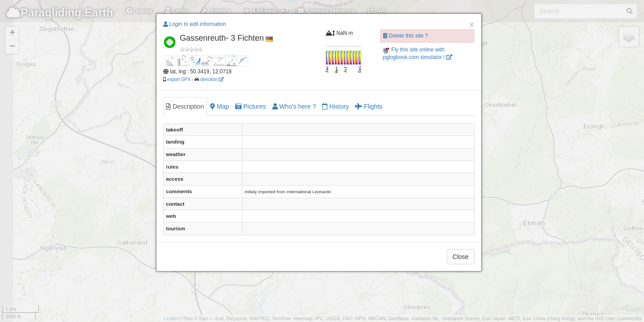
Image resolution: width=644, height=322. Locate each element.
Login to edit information (195, 24)
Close (461, 257)
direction (212, 79)
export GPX (179, 79)
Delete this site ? (405, 36)
